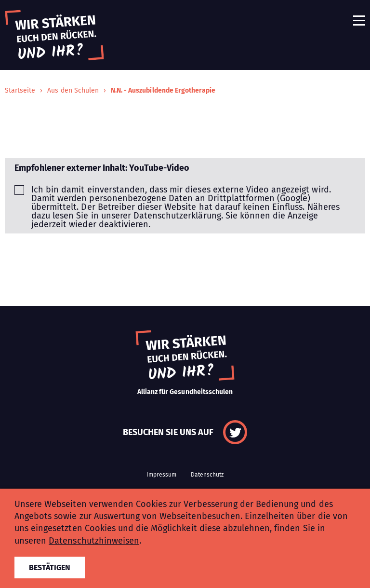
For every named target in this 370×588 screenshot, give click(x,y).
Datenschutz (207, 475)
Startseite (20, 90)
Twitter (235, 432)
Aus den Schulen (73, 90)
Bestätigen (50, 567)
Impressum (161, 475)
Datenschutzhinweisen (94, 541)
